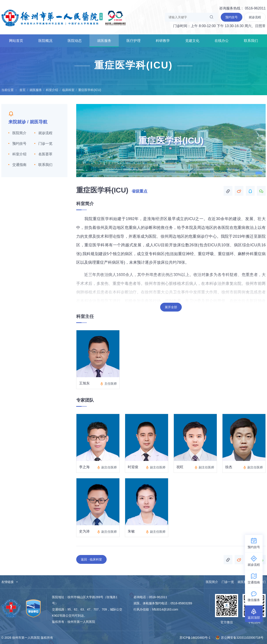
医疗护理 (133, 41)
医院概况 (45, 41)
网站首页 (16, 41)
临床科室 (68, 90)
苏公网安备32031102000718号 (240, 637)
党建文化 (192, 41)
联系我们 (251, 41)
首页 (22, 90)
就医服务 (104, 41)
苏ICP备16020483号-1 (195, 638)
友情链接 (10, 582)
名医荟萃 (45, 154)
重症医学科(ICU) (90, 90)
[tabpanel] (171, 141)
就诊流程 (45, 133)
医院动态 (75, 41)
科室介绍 (52, 90)
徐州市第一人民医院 (64, 18)
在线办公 (222, 41)
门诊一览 (45, 144)
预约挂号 (19, 144)
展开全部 (171, 307)
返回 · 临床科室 (91, 559)
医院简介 (19, 133)
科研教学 (163, 41)
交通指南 (19, 165)
